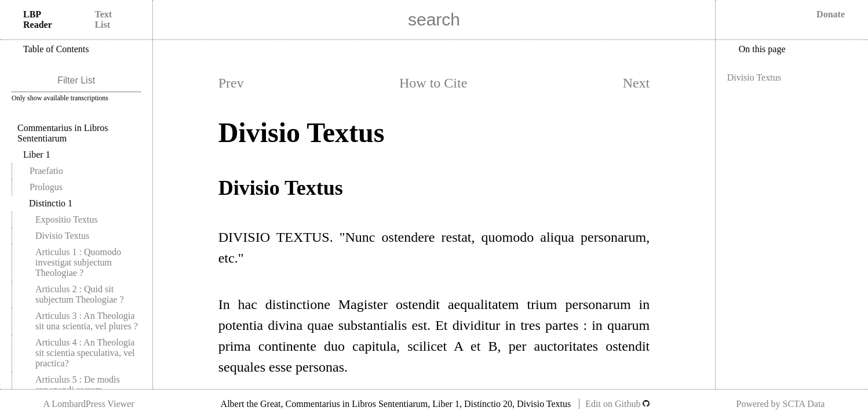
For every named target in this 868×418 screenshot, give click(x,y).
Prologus (46, 187)
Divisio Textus (62, 236)
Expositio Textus (66, 219)
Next (637, 83)
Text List (103, 19)
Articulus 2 (80, 294)
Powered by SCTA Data (781, 404)
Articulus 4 (85, 353)
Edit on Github (617, 404)
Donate (831, 14)
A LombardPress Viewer (89, 404)
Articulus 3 (87, 321)
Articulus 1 (78, 262)
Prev (231, 83)
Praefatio (46, 171)
